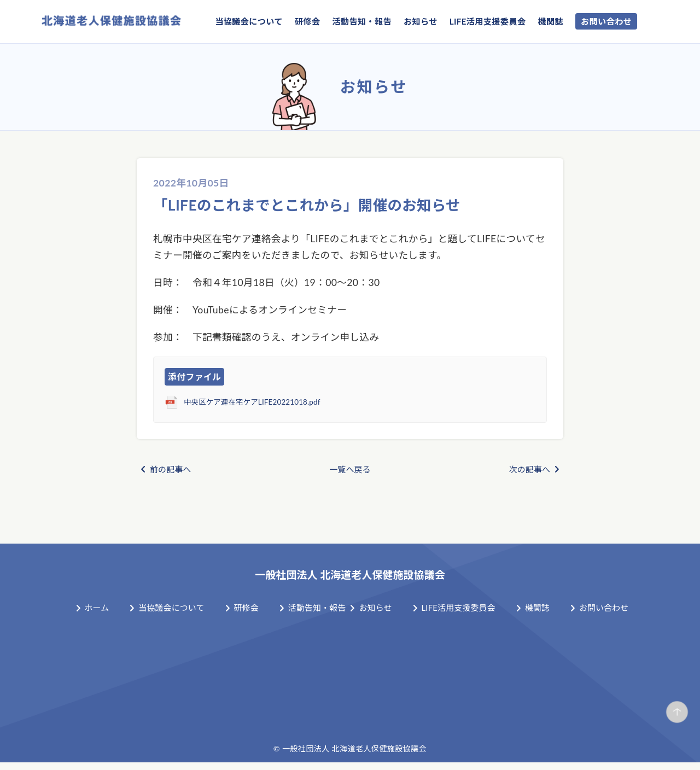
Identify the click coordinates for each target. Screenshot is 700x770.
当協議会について (249, 21)
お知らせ (421, 21)
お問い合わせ (606, 21)
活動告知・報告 (362, 21)
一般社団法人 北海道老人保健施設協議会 (350, 574)
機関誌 (550, 21)
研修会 (308, 21)
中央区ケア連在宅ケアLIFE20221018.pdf (266, 402)
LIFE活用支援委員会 (488, 21)
